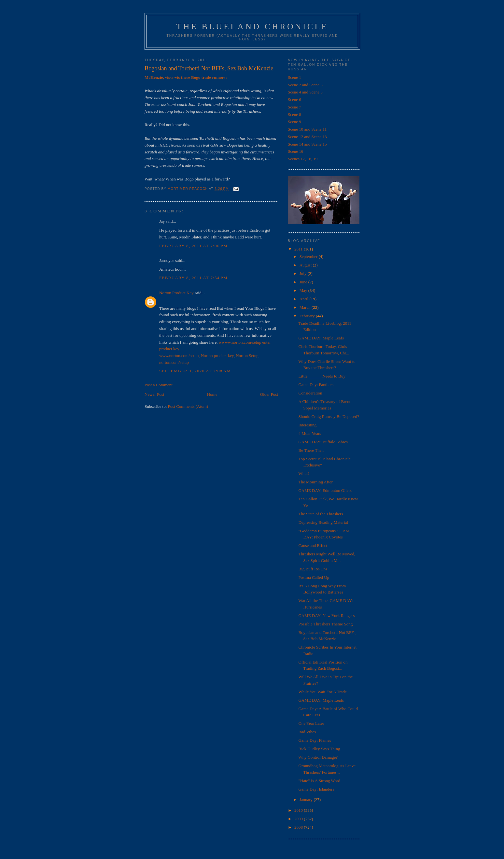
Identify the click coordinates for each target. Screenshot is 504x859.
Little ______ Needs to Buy (322, 376)
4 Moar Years (310, 433)
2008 (299, 827)
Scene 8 (294, 115)
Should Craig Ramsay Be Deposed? (329, 416)
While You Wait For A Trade (322, 692)
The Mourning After (315, 482)
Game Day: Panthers (316, 385)
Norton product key (217, 356)
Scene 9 (294, 122)
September (309, 257)
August (306, 265)
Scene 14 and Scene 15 (307, 144)
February (308, 316)
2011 (299, 249)
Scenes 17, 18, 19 (303, 159)
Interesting (307, 425)
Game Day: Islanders (316, 789)
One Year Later (311, 723)
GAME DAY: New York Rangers (326, 616)
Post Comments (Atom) (188, 406)
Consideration (310, 393)
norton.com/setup (174, 362)
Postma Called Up (314, 577)
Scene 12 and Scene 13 (307, 137)
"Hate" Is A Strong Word (319, 781)
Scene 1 (294, 77)
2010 (299, 810)
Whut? (304, 473)
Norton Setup (247, 356)
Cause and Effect (313, 545)
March (306, 307)
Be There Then (311, 450)
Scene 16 (295, 151)
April (305, 299)
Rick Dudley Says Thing (319, 749)
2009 (299, 819)
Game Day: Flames (315, 740)
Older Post (269, 394)
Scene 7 (294, 107)
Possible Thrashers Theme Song (325, 624)
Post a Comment (159, 385)
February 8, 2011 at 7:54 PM (193, 278)
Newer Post (154, 394)
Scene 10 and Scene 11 (307, 129)
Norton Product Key (176, 293)
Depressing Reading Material (323, 522)
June (304, 282)
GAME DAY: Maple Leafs (321, 338)
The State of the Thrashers (321, 514)
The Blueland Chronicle (252, 27)
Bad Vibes (307, 732)
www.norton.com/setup (179, 356)
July (304, 273)
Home (212, 394)
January (307, 800)
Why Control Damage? (318, 757)
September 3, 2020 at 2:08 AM (195, 371)
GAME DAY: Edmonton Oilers (325, 490)
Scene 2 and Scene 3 (305, 85)
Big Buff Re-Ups (313, 569)
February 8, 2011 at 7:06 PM (193, 246)
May (304, 290)
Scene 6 (294, 100)
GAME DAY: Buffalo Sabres (323, 442)
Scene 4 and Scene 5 (305, 92)
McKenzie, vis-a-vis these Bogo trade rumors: (186, 77)
